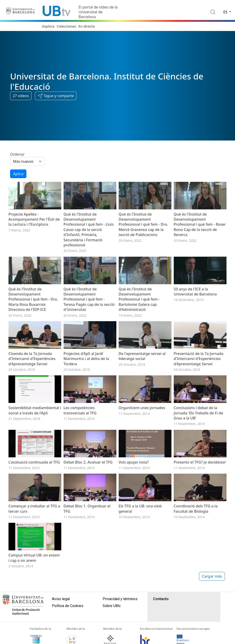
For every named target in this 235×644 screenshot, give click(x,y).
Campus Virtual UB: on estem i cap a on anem (34, 612)
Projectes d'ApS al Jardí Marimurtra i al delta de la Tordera (86, 382)
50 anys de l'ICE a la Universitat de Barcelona (195, 307)
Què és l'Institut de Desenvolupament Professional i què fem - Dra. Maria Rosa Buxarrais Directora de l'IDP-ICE (33, 315)
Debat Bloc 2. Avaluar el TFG (88, 501)
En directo (87, 26)
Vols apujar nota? (134, 501)
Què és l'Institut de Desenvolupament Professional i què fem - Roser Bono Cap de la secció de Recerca (200, 232)
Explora (48, 26)
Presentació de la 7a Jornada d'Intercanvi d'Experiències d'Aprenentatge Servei (199, 382)
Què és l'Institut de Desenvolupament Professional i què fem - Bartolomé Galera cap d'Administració (139, 315)
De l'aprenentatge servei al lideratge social (142, 379)
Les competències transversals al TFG (80, 441)
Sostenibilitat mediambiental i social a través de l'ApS (35, 441)
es (226, 12)
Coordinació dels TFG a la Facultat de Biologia (196, 555)
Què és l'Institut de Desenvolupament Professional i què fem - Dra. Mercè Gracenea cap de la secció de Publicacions (143, 232)
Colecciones (66, 26)
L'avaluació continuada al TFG (34, 501)
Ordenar (17, 154)
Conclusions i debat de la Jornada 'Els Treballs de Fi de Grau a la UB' (198, 444)
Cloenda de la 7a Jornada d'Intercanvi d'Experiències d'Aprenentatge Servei (32, 382)
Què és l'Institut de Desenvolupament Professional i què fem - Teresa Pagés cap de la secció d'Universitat (89, 315)
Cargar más (212, 631)
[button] (56, 96)
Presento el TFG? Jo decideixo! (200, 501)
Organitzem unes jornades (142, 439)
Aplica (18, 174)
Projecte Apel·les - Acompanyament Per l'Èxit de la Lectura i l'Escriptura (34, 227)
